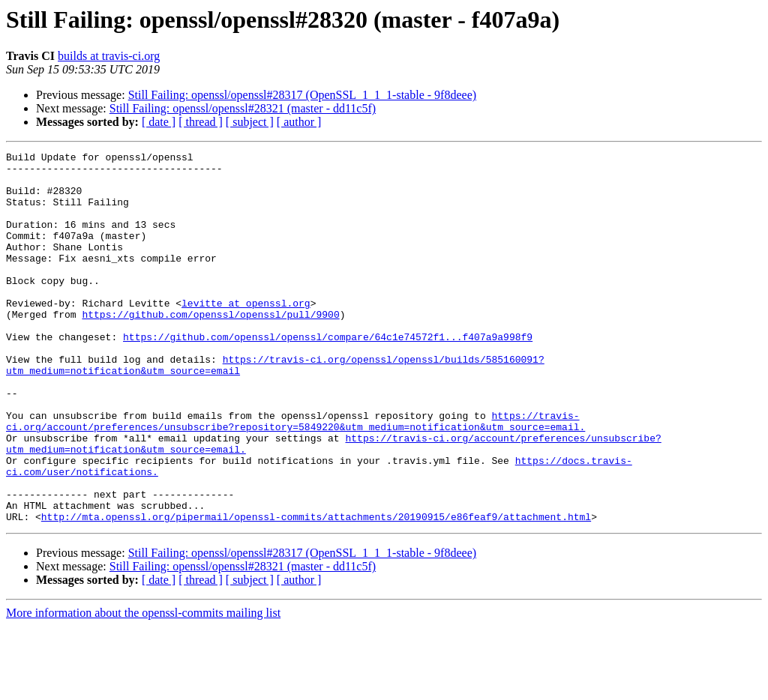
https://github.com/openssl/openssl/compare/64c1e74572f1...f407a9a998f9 (328, 375)
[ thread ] (201, 122)
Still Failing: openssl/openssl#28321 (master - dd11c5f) (243, 108)
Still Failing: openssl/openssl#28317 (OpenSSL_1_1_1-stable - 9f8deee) (302, 95)
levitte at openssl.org (246, 334)
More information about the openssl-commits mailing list (143, 687)
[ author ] (299, 122)
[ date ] (159, 122)
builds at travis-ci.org (109, 56)
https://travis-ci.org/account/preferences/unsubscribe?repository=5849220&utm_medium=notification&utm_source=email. (295, 476)
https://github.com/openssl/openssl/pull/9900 (210, 348)
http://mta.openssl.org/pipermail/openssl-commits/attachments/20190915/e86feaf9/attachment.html (316, 591)
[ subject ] (250, 122)
